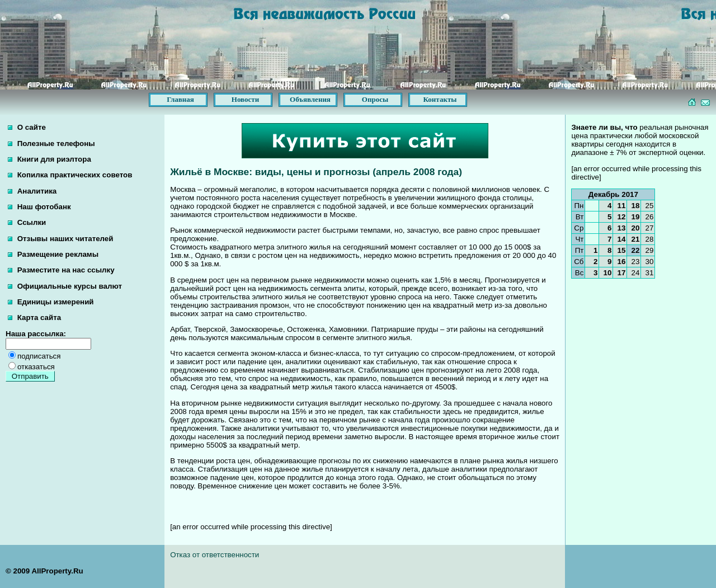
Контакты (440, 99)
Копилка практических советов (70, 175)
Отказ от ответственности (215, 555)
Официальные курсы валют (65, 286)
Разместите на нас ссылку (61, 270)
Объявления (310, 99)
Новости (245, 99)
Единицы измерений (51, 302)
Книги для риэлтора (50, 159)
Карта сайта (34, 317)
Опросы (375, 99)
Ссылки (27, 222)
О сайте (27, 127)
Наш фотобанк (39, 207)
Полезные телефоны (51, 144)
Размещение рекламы (53, 254)
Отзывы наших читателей (60, 239)
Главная (180, 99)
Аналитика (32, 191)
